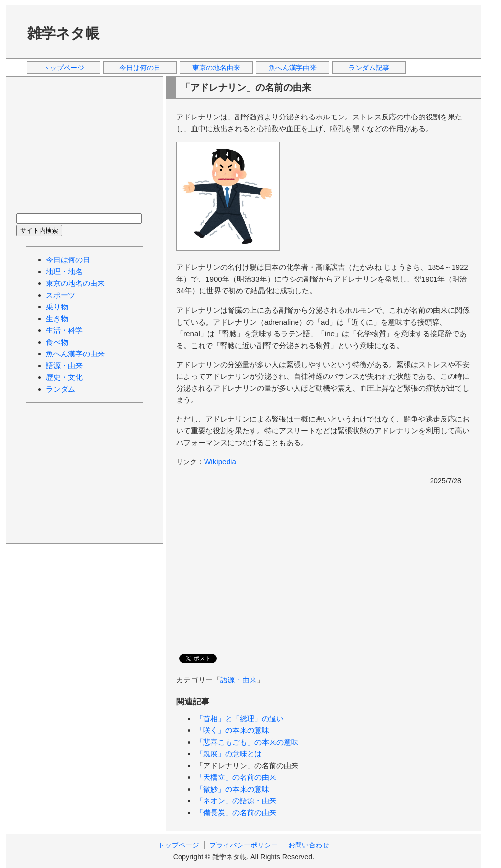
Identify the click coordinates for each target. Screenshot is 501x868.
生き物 (57, 318)
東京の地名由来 (216, 68)
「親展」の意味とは (229, 754)
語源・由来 (239, 680)
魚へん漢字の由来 (75, 354)
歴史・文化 (64, 377)
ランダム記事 (369, 68)
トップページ (64, 68)
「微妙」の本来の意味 (232, 789)
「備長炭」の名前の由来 (236, 812)
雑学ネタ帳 (63, 33)
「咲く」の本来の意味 (232, 730)
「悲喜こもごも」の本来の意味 (247, 742)
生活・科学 (64, 330)
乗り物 (57, 307)
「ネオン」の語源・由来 (236, 801)
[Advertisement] (294, 31)
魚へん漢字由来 (293, 68)
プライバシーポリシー (244, 845)
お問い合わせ (309, 845)
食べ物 (57, 342)
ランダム (61, 389)
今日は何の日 (140, 68)
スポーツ (61, 295)
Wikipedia (220, 461)
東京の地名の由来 (75, 283)
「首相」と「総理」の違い (240, 718)
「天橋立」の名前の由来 (236, 777)
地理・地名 (64, 271)
